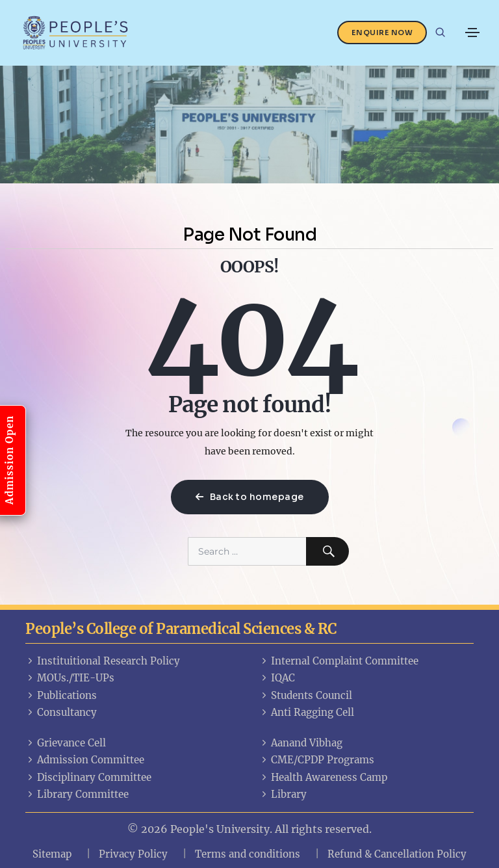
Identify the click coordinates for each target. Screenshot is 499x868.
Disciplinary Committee (88, 777)
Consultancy (61, 712)
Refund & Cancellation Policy (397, 854)
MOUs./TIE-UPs (70, 678)
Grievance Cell (66, 743)
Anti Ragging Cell (307, 712)
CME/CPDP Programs (317, 760)
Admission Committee (85, 760)
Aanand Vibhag (301, 743)
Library (283, 794)
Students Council (306, 695)
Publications (61, 695)
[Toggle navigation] (472, 33)
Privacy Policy (133, 854)
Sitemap (52, 854)
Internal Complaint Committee (339, 661)
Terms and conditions (248, 854)
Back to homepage (250, 497)
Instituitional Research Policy (103, 661)
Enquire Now (382, 33)
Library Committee (77, 794)
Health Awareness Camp (323, 777)
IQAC (277, 678)
